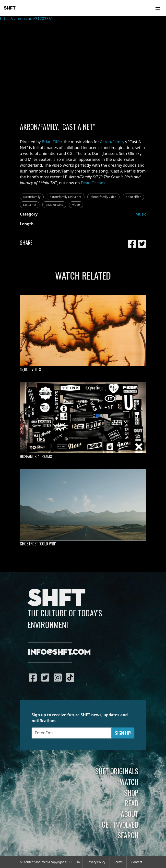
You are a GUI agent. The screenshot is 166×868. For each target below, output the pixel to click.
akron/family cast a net (66, 197)
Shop (131, 792)
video (76, 205)
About (130, 814)
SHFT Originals (117, 771)
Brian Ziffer (52, 142)
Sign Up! (123, 733)
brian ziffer (133, 197)
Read (131, 803)
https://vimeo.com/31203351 (27, 19)
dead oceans (54, 205)
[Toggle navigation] (158, 8)
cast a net (30, 205)
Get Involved (120, 825)
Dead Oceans (93, 183)
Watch (129, 782)
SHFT (10, 8)
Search (128, 835)
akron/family (32, 197)
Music (141, 214)
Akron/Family (112, 142)
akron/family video (103, 197)
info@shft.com (59, 652)
